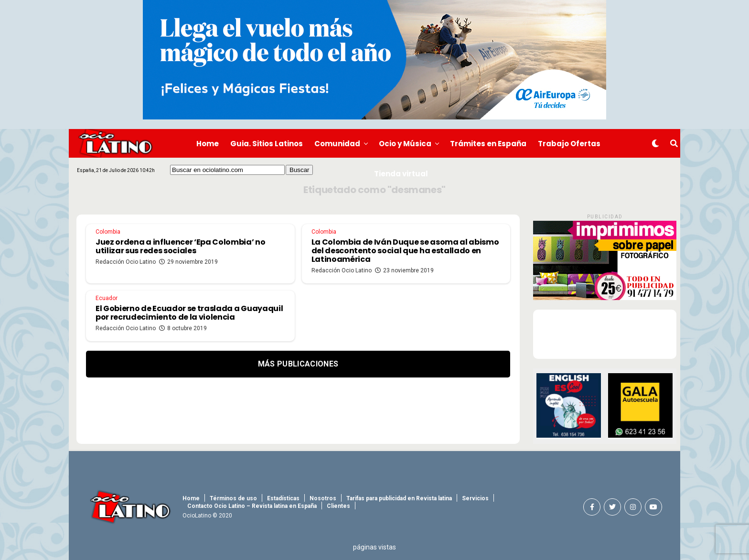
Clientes (338, 506)
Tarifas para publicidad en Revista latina (399, 498)
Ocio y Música (405, 144)
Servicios (475, 498)
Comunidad (337, 144)
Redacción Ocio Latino (126, 262)
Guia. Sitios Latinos (267, 144)
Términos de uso (233, 498)
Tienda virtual (401, 174)
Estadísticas (283, 498)
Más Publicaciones (298, 364)
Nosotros (323, 498)
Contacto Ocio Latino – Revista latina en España (252, 506)
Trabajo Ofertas (569, 144)
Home (208, 144)
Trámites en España (488, 144)
